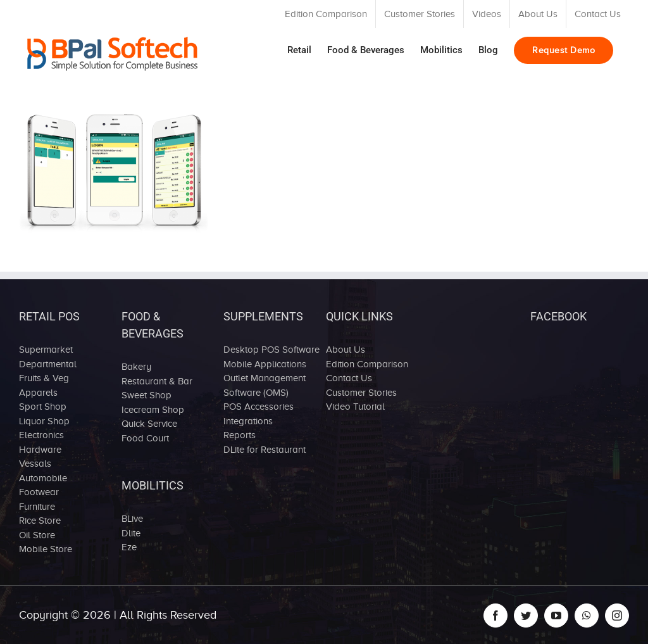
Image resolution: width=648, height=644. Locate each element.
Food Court (145, 438)
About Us (346, 350)
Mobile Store (46, 549)
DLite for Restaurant (265, 450)
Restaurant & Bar (157, 381)
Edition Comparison (367, 364)
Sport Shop (43, 407)
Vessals (35, 464)
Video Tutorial (355, 407)
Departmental (48, 364)
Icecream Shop (153, 410)
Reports (240, 435)
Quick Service (149, 424)
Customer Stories (361, 393)
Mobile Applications (265, 364)
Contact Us (349, 378)
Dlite (131, 533)
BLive (132, 519)
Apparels (38, 393)
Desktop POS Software (271, 350)
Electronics (41, 435)
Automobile (43, 478)
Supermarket (46, 350)
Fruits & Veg (44, 378)
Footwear (39, 492)
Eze (129, 547)
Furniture (37, 507)
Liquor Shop (44, 421)
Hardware (40, 450)
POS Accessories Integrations (259, 414)
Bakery (136, 367)
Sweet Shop (146, 395)
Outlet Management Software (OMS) (265, 385)
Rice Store (40, 521)
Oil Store (37, 535)
